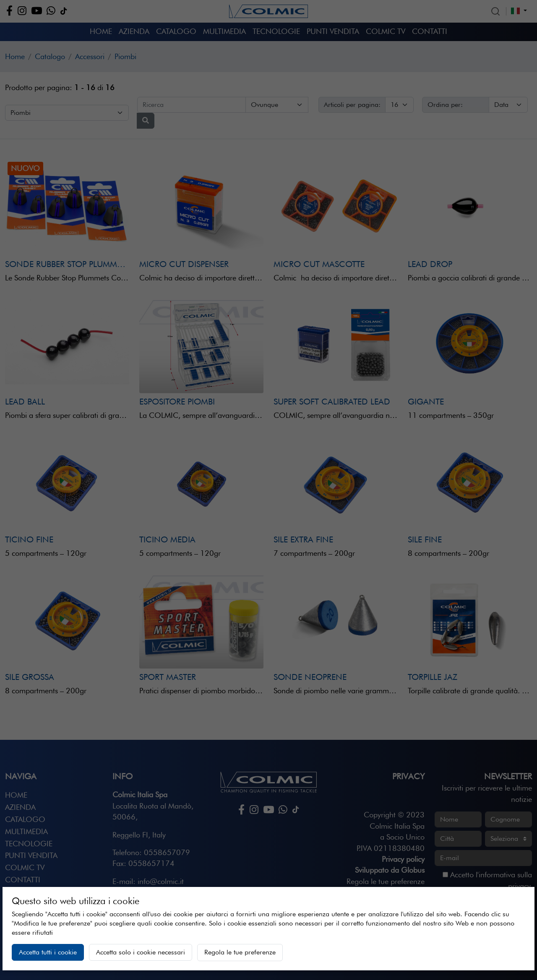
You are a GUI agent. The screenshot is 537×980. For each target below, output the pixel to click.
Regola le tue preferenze (240, 952)
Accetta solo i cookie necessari (141, 952)
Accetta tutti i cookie (48, 952)
